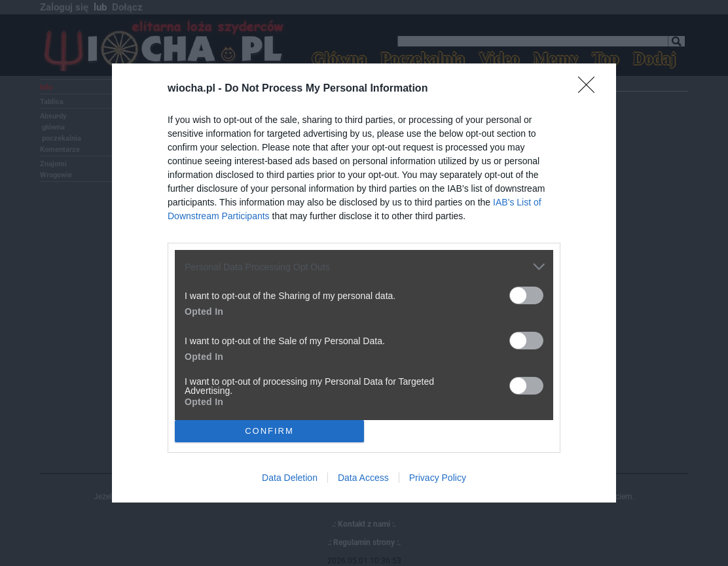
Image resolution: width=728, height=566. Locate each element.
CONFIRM (269, 430)
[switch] (526, 295)
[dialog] (364, 283)
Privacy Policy (438, 478)
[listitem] (364, 267)
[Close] (591, 89)
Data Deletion (290, 478)
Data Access (363, 478)
